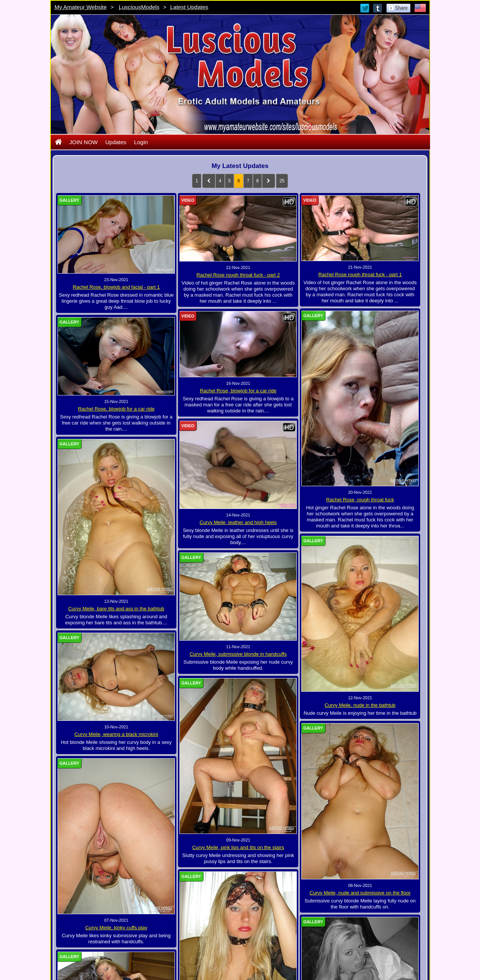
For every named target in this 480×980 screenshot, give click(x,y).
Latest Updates (189, 7)
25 (282, 181)
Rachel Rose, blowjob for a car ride (238, 391)
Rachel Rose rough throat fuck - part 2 (238, 275)
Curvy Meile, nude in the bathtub (360, 705)
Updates (116, 142)
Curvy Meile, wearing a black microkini (155, 726)
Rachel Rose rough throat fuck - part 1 (360, 275)
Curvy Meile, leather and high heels (238, 522)
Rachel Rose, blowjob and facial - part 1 (116, 287)
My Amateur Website (81, 7)
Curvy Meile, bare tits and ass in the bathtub (116, 609)
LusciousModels (139, 7)
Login (141, 142)
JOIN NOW (83, 142)
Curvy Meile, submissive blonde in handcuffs (238, 654)
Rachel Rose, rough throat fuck (360, 500)
